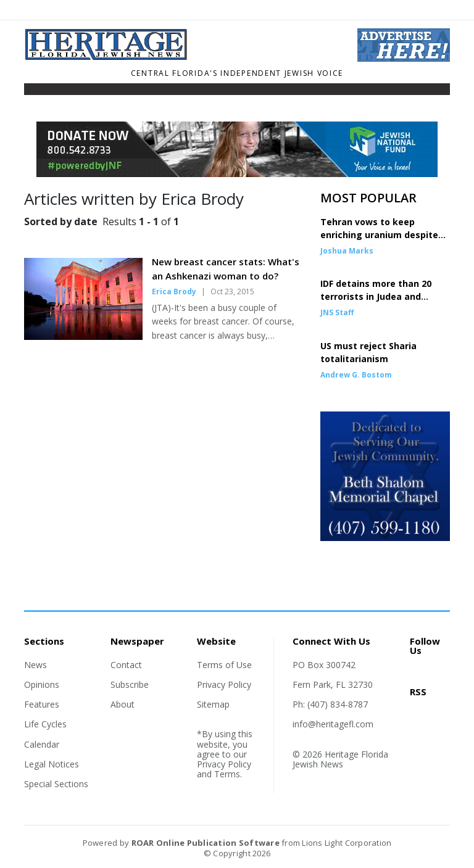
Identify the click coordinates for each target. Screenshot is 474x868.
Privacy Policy (224, 684)
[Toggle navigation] (32, 92)
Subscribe (130, 684)
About (123, 704)
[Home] (181, 57)
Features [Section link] (42, 704)
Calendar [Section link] (42, 744)
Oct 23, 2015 (232, 291)
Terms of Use (224, 665)
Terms (227, 774)
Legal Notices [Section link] (52, 764)
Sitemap (213, 704)
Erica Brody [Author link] (174, 291)
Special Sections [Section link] (56, 784)
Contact (126, 665)
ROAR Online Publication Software (206, 843)
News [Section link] (35, 665)
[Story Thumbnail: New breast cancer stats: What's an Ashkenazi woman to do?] (83, 336)
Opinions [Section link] (42, 684)
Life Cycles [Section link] (45, 724)
